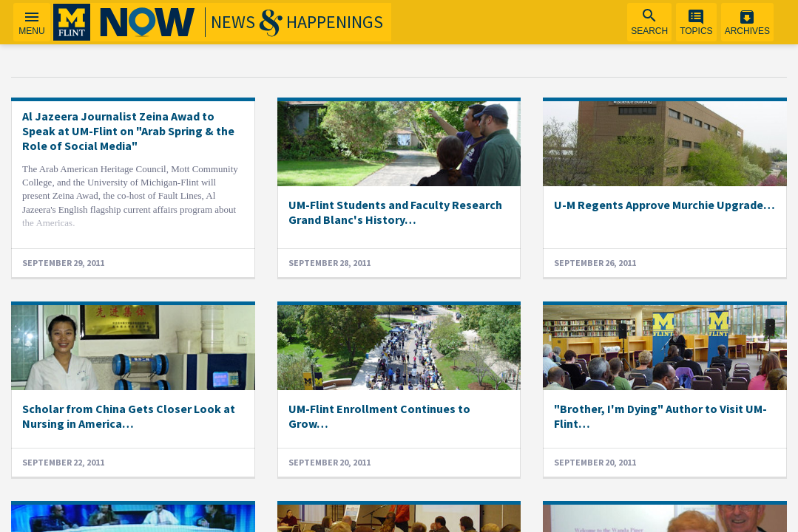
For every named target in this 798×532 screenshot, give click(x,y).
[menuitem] (649, 22)
